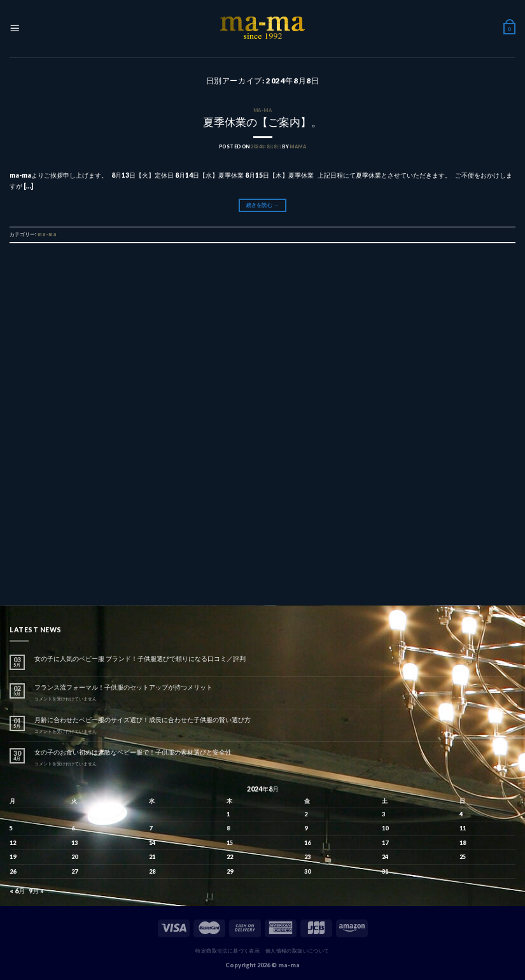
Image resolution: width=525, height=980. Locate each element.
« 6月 (17, 891)
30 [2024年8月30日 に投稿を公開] (307, 871)
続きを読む (262, 205)
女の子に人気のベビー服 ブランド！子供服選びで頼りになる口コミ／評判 (140, 658)
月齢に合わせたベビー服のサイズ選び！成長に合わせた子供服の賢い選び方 (143, 720)
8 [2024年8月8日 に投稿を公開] (228, 828)
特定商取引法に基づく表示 (227, 951)
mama (297, 147)
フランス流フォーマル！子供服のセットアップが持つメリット (123, 687)
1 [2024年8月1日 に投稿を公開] (228, 814)
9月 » (36, 891)
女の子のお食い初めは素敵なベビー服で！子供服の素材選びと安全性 (133, 752)
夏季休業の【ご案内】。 (262, 122)
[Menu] (15, 29)
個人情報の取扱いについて (297, 951)
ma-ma (262, 110)
